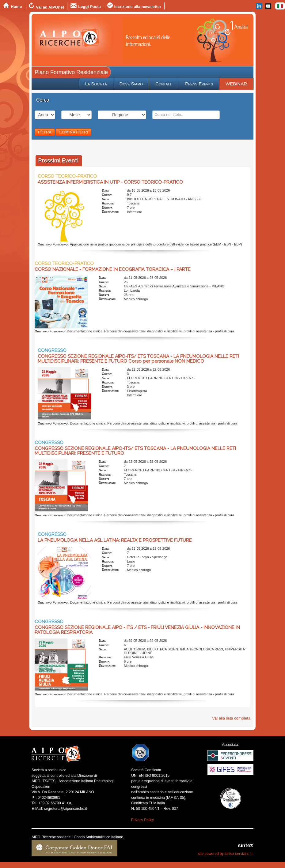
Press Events (199, 84)
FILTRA (45, 132)
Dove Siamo (131, 84)
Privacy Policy (143, 820)
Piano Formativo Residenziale (71, 72)
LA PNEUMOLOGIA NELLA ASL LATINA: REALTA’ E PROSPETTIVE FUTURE (115, 540)
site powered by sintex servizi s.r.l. (226, 854)
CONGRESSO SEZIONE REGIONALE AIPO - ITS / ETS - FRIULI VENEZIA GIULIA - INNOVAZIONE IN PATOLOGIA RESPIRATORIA (137, 630)
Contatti (164, 84)
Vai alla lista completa (231, 718)
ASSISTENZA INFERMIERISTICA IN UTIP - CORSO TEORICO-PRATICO (110, 182)
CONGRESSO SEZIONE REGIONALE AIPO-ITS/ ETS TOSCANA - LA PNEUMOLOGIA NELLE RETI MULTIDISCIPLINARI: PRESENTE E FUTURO (135, 451)
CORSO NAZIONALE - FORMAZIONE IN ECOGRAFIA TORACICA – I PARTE (113, 269)
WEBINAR (236, 84)
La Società (96, 84)
